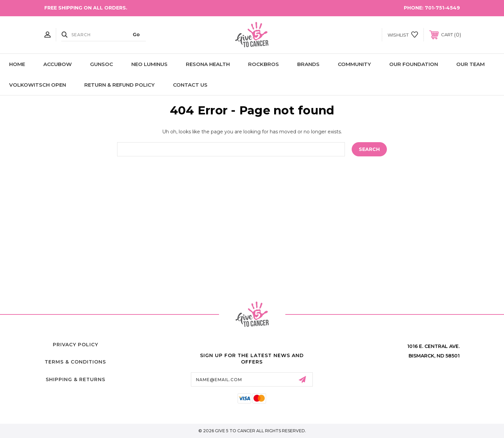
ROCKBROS (264, 64)
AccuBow (58, 64)
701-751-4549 (442, 8)
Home (17, 64)
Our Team (470, 64)
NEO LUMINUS (149, 64)
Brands (308, 64)
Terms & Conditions (75, 362)
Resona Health (208, 64)
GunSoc (102, 64)
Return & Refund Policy (119, 85)
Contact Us (190, 85)
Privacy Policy (75, 345)
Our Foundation (414, 64)
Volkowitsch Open (38, 85)
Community (354, 64)
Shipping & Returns (75, 379)
